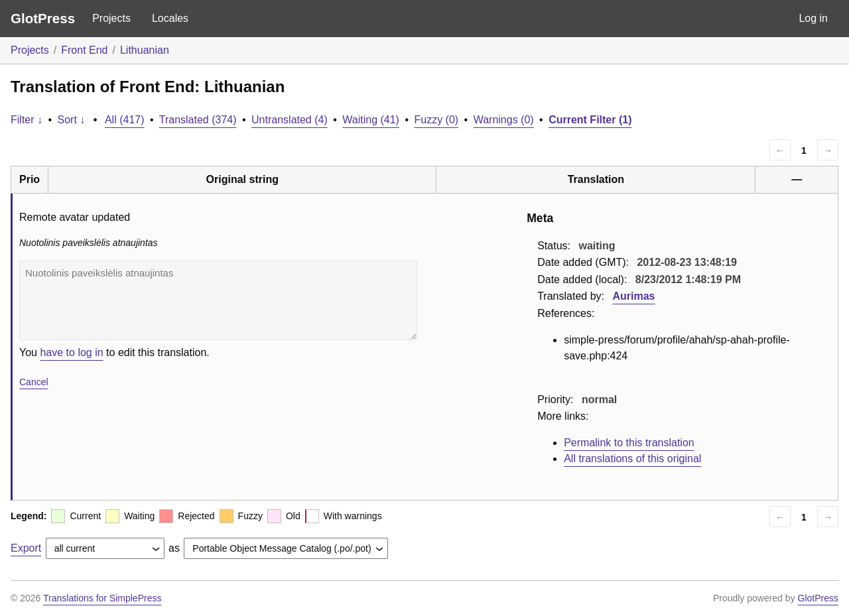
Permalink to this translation (629, 443)
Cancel (34, 382)
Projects (111, 18)
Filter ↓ (27, 120)
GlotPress (43, 18)
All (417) (125, 120)
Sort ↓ (72, 120)
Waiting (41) (371, 120)
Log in (813, 18)
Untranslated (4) (290, 120)
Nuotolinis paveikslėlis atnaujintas (218, 300)
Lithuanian (145, 50)
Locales (170, 18)
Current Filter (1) (590, 120)
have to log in (71, 352)
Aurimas (633, 296)
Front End (84, 50)
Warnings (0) (504, 120)
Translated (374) (198, 120)
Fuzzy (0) (436, 120)
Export (26, 548)
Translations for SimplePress (102, 598)
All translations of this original (632, 459)
